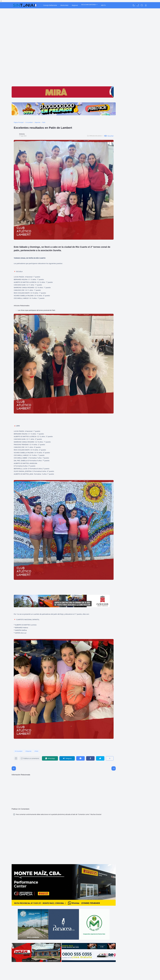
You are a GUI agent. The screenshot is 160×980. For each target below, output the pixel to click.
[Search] (142, 5)
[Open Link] (146, 5)
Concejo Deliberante (50, 5)
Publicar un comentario (30, 758)
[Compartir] (110, 758)
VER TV (103, 5)
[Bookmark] (16, 759)
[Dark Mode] (134, 5)
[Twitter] (100, 758)
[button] (108, 136)
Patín (37, 751)
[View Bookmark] (138, 5)
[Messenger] (80, 758)
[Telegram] (67, 758)
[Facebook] (90, 758)
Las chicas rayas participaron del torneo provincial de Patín (36, 310)
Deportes (29, 751)
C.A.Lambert (19, 751)
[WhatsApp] (50, 758)
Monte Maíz (64, 5)
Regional (75, 5)
